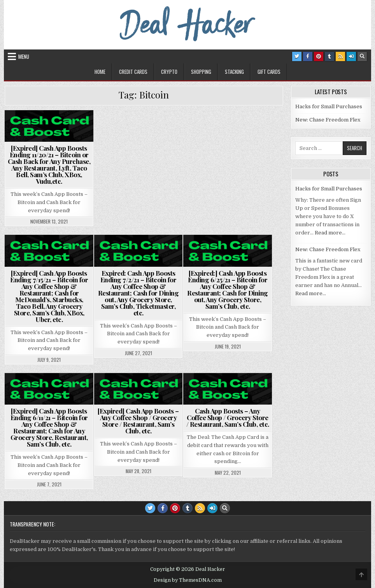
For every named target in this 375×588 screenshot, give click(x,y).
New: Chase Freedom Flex (328, 120)
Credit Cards (133, 72)
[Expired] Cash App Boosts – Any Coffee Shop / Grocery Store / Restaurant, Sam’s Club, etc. (138, 421)
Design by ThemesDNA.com (188, 580)
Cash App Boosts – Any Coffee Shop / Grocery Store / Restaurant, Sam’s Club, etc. (228, 417)
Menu (24, 56)
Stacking (234, 72)
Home (100, 72)
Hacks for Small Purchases (329, 107)
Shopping (201, 72)
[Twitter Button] (297, 56)
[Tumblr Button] (329, 56)
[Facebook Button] (308, 56)
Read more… (330, 233)
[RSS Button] (340, 56)
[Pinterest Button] (319, 56)
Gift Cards (269, 72)
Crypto (169, 72)
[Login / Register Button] (351, 56)
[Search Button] (362, 56)
